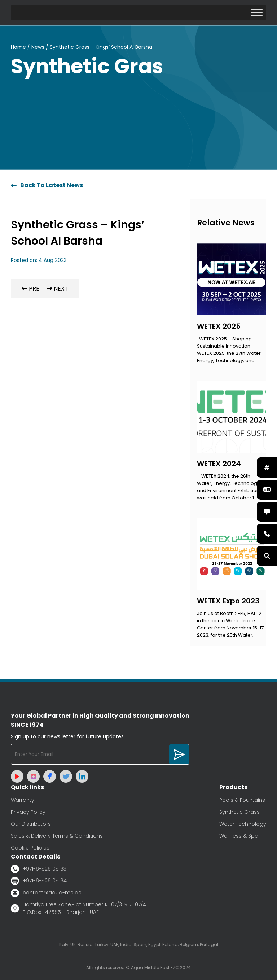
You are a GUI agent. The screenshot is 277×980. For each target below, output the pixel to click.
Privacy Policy (28, 812)
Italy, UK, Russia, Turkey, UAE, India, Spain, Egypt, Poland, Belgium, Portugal (139, 944)
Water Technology (243, 824)
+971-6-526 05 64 (39, 881)
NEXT (57, 289)
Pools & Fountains (242, 800)
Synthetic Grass (239, 812)
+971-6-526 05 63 (39, 869)
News (38, 47)
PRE (30, 289)
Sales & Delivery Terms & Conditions (57, 836)
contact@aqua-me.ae (46, 893)
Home (18, 47)
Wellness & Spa (239, 836)
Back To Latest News (47, 185)
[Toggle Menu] (257, 12)
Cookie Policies (30, 848)
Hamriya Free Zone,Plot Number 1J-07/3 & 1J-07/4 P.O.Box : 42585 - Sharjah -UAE (78, 908)
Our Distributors (31, 824)
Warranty (23, 800)
